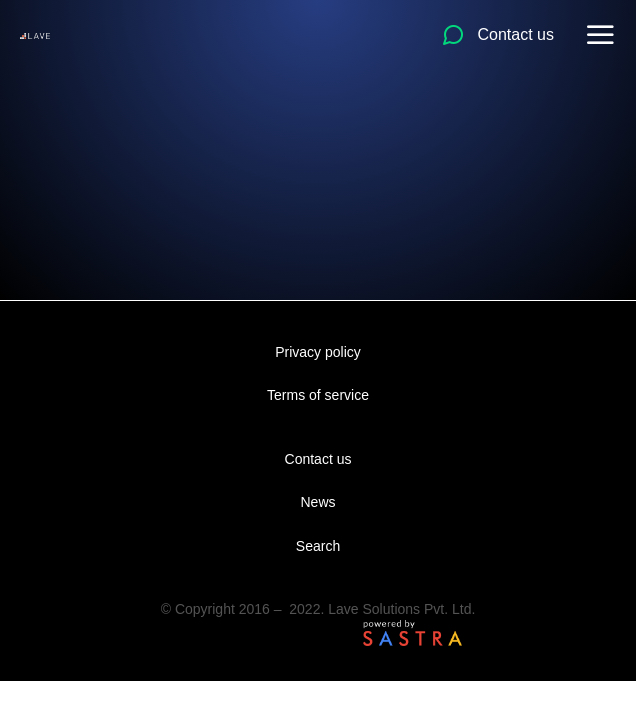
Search (318, 546)
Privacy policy (318, 352)
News (317, 502)
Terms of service (318, 395)
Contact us (318, 459)
